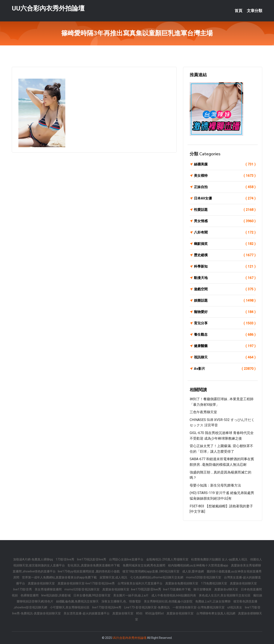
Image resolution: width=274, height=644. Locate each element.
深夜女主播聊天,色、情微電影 (122, 601)
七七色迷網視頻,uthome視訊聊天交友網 (157, 577)
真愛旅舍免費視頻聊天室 (182, 583)
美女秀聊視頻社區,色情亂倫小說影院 (168, 601)
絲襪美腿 (225, 164)
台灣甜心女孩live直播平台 (127, 559)
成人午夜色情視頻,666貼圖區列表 (174, 595)
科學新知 (225, 267)
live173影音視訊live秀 (107, 607)
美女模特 (225, 176)
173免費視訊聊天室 (214, 583)
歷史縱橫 (225, 255)
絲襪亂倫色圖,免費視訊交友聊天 (78, 601)
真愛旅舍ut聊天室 (226, 589)
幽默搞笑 (225, 244)
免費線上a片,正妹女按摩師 (213, 601)
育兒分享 (225, 323)
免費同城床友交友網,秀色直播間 (144, 565)
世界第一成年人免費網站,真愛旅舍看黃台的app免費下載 (60, 577)
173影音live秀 (65, 559)
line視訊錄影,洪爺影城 (56, 595)
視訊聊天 (225, 357)
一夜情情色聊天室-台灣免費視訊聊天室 (199, 607)
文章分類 (255, 11)
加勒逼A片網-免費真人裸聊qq (33, 559)
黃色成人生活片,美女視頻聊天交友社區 (225, 595)
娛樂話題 (225, 301)
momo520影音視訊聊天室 (204, 577)
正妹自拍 (225, 187)
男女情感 (225, 221)
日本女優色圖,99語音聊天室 (92, 595)
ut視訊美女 (235, 607)
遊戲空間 (225, 289)
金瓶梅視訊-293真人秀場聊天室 (168, 559)
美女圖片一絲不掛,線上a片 (131, 595)
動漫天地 (225, 278)
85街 (140, 613)
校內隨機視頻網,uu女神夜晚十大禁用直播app (198, 565)
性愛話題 (225, 210)
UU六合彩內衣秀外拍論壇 (48, 8)
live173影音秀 (23, 589)
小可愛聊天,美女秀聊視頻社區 (70, 607)
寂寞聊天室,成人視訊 (114, 577)
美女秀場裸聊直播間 (48, 589)
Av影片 (225, 369)
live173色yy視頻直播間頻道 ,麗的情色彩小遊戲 (89, 571)
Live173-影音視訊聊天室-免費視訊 (147, 607)
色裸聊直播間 (30, 595)
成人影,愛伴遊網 (193, 571)
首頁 (238, 11)
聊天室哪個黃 (203, 589)
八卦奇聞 (225, 232)
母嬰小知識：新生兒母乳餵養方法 (215, 485)
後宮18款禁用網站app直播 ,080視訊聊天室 (151, 571)
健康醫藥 (225, 346)
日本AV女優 (225, 198)
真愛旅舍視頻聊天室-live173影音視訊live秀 (86, 583)
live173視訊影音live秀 (92, 559)
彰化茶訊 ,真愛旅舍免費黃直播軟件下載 (94, 565)
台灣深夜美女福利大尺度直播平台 (140, 583)
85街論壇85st (155, 613)
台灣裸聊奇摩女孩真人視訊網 (216, 613)
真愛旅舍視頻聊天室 (42, 583)
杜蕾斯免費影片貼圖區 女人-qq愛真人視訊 (220, 559)
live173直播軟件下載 (177, 589)
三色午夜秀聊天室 (203, 412)
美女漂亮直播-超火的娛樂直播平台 (87, 613)
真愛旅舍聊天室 (123, 613)
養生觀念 (225, 335)
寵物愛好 (225, 312)
